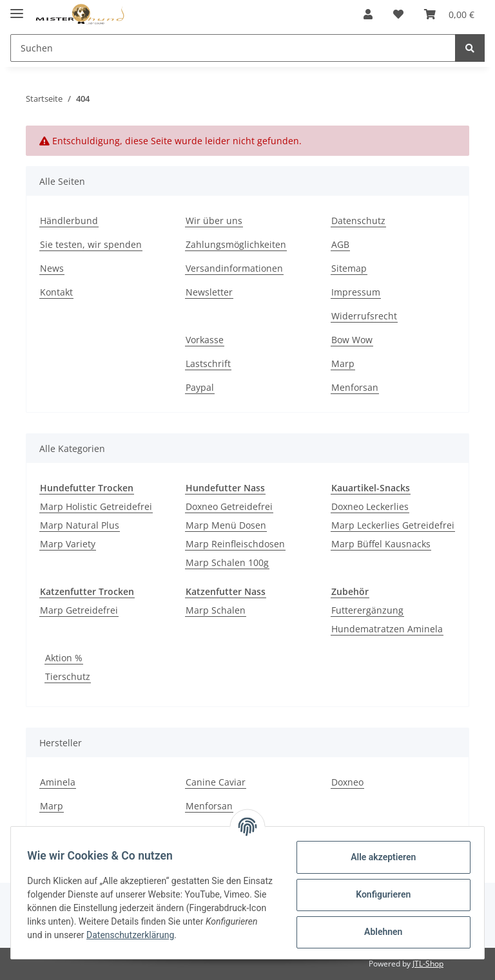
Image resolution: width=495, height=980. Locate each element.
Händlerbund (69, 221)
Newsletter (209, 292)
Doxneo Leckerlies (370, 506)
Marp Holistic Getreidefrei (96, 506)
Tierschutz (68, 676)
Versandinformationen (234, 268)
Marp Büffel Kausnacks (381, 544)
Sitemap (349, 268)
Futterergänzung (367, 610)
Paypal (200, 387)
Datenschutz (358, 221)
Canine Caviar (216, 782)
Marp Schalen (216, 610)
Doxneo (347, 782)
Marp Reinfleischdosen (235, 544)
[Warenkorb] (449, 14)
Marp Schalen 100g (227, 562)
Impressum (356, 292)
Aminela (58, 782)
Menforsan (355, 387)
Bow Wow (352, 340)
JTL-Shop (428, 964)
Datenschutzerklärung (211, 935)
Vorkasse (205, 340)
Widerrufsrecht (364, 316)
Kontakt (56, 292)
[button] (368, 14)
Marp (343, 363)
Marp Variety (68, 544)
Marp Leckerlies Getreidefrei (393, 525)
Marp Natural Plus (80, 525)
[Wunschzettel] (398, 14)
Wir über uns (214, 221)
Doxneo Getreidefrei (229, 506)
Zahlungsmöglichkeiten (236, 244)
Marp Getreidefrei (79, 610)
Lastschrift (208, 363)
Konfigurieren (379, 894)
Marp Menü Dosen (226, 525)
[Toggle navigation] (17, 8)
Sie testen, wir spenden (91, 244)
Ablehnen (379, 932)
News (52, 268)
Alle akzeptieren (379, 857)
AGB (340, 244)
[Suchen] (233, 48)
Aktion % (64, 658)
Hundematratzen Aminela (387, 629)
